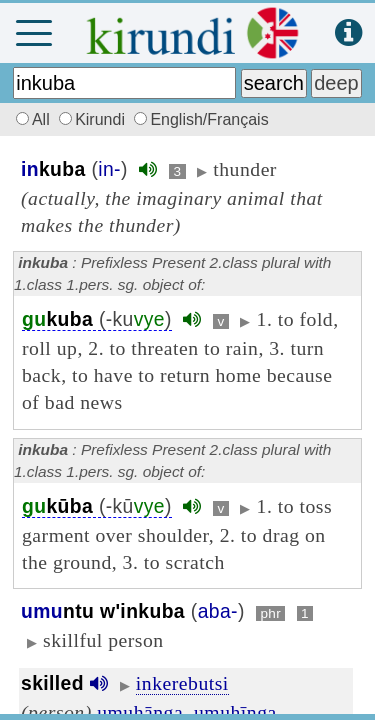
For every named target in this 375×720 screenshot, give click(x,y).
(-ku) (97, 319)
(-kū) (97, 506)
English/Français (201, 119)
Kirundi (94, 119)
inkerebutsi (182, 683)
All (30, 119)
